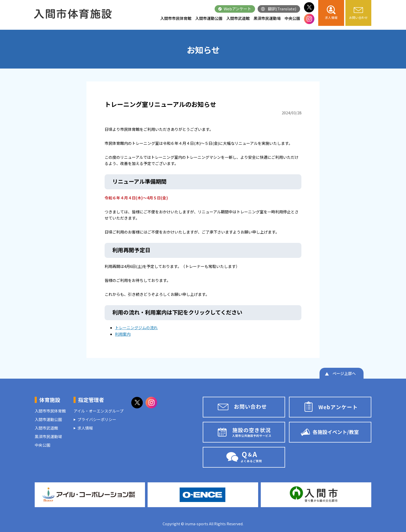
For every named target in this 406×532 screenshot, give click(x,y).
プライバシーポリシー (97, 419)
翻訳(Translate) (282, 9)
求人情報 (85, 428)
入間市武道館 (238, 18)
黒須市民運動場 (267, 18)
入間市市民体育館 (176, 18)
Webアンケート (237, 9)
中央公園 (292, 18)
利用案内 (123, 334)
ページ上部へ (344, 373)
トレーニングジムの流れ (136, 328)
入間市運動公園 (209, 18)
